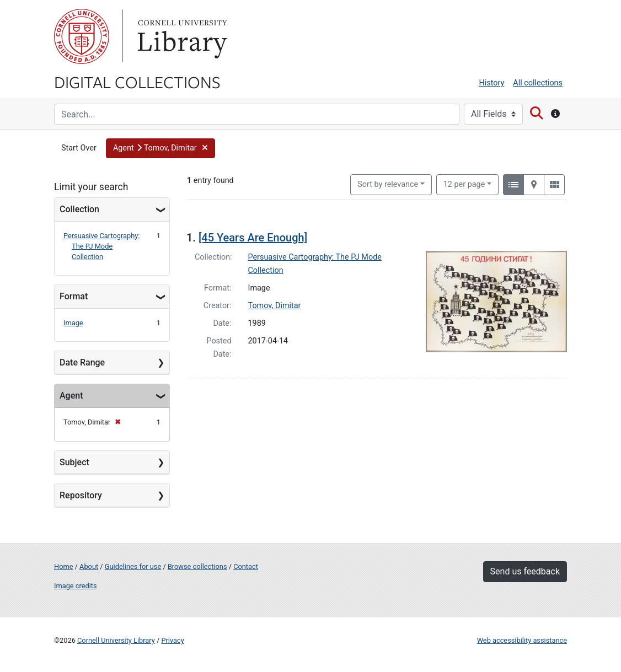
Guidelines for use (133, 566)
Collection (79, 209)
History (492, 83)
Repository (81, 495)
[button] (160, 148)
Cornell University (82, 36)
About (89, 566)
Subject (74, 462)
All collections (538, 83)
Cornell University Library (116, 640)
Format (74, 296)
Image (73, 323)
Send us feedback (525, 571)
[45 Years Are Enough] (253, 238)
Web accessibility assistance (522, 640)
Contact (246, 566)
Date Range (82, 362)
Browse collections (197, 566)
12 (464, 184)
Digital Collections (137, 82)
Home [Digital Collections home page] (63, 566)
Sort (388, 184)
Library (181, 36)
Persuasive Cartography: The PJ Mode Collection (101, 246)
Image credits (76, 586)
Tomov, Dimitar (275, 306)
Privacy (172, 640)
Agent (71, 396)
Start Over (79, 148)
